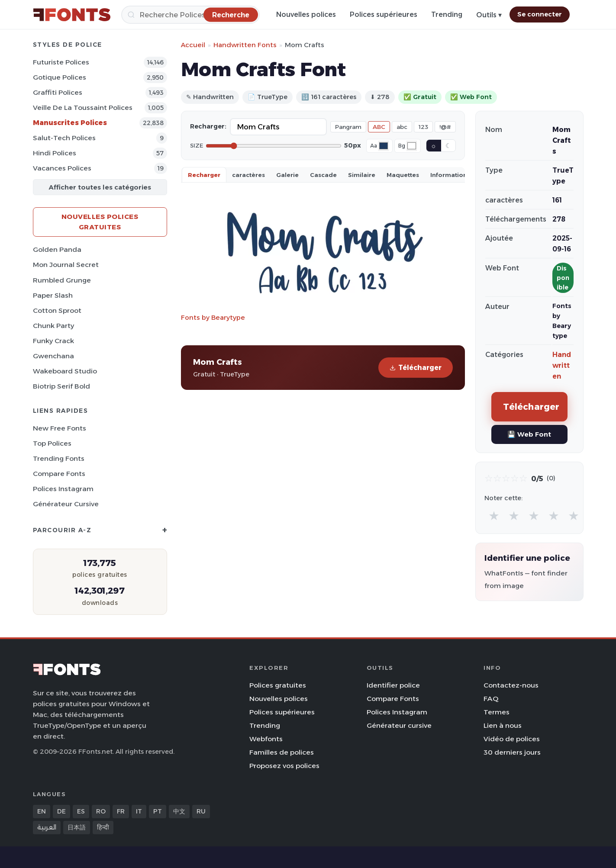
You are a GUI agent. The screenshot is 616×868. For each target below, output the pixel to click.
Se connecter (540, 14)
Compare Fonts (59, 474)
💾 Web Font (529, 434)
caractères (248, 175)
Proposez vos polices (284, 766)
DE (61, 811)
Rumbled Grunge (62, 280)
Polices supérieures (384, 14)
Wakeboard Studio (65, 371)
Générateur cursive (66, 504)
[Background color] (412, 146)
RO (101, 811)
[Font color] (384, 146)
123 (423, 127)
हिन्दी (103, 827)
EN (42, 811)
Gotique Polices (60, 77)
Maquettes (403, 175)
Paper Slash (53, 295)
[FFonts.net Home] (72, 15)
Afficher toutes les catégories (100, 187)
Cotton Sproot (57, 310)
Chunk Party (53, 326)
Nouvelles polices (306, 14)
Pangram (348, 127)
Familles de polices (282, 752)
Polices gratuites (278, 685)
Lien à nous (503, 725)
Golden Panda (57, 249)
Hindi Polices (55, 153)
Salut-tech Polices (64, 138)
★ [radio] (494, 516)
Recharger (204, 175)
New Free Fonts (60, 428)
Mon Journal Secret (66, 265)
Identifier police (393, 685)
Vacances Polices (62, 168)
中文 (179, 811)
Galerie (287, 175)
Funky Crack (53, 341)
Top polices (52, 443)
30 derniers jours (512, 752)
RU (201, 811)
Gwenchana (53, 356)
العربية (47, 827)
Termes (497, 712)
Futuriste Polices (61, 62)
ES (81, 811)
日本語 (77, 827)
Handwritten (562, 365)
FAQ (491, 699)
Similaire (362, 175)
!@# (445, 127)
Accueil (193, 45)
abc (402, 127)
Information (449, 175)
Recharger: (208, 126)
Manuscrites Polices (70, 123)
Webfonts (266, 739)
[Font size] (274, 146)
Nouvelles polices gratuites (100, 222)
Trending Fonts (59, 458)
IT (139, 811)
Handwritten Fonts (245, 45)
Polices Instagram (63, 489)
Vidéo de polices (512, 739)
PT (158, 811)
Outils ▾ (489, 15)
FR (121, 811)
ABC (379, 127)
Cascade (323, 175)
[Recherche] (190, 15)
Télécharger (416, 368)
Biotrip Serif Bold (61, 386)
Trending (447, 14)
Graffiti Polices (58, 92)
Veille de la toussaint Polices (83, 108)
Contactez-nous (511, 685)
